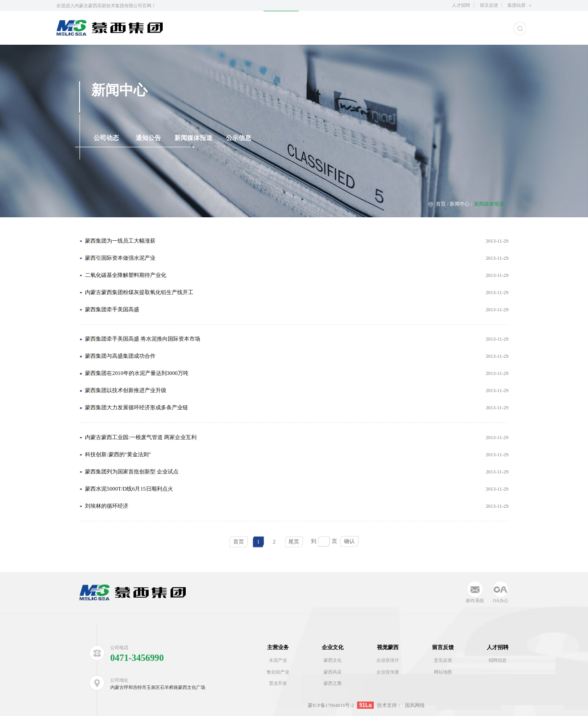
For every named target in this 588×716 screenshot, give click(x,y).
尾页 (294, 542)
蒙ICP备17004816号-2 (331, 705)
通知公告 (148, 138)
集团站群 (517, 5)
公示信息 (239, 138)
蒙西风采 (333, 672)
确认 (349, 541)
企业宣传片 (388, 660)
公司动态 (106, 138)
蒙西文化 (333, 660)
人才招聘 (461, 5)
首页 (239, 542)
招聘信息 (498, 660)
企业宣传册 (388, 672)
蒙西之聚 (333, 683)
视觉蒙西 (388, 647)
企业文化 (333, 647)
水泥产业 (278, 660)
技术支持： (389, 705)
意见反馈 (443, 660)
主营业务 (278, 647)
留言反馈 (489, 5)
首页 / (439, 204)
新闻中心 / (461, 204)
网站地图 (443, 672)
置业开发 (278, 683)
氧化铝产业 (278, 672)
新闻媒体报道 (193, 138)
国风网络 (415, 705)
